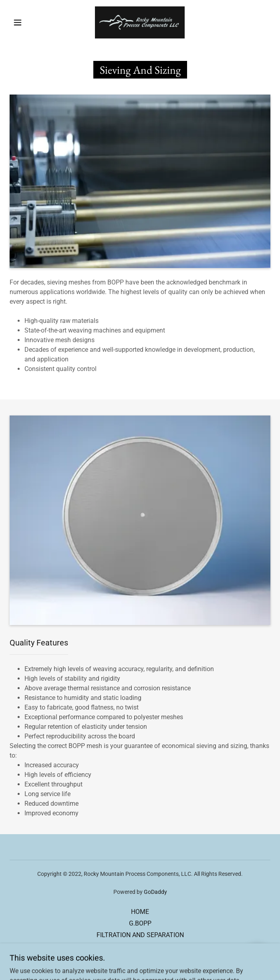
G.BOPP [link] (140, 923)
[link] (140, 22)
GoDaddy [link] (155, 892)
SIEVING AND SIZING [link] (140, 947)
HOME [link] (140, 912)
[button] (23, 22)
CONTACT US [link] (140, 958)
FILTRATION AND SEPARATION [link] (140, 935)
